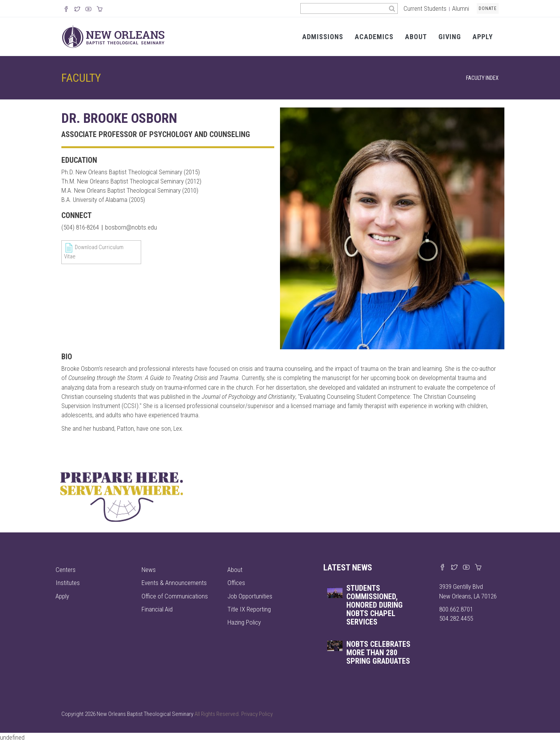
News (149, 570)
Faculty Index (482, 78)
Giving (450, 37)
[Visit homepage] (113, 36)
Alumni (461, 8)
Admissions (323, 37)
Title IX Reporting (249, 609)
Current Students (425, 8)
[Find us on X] (454, 568)
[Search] (392, 8)
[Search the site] (343, 8)
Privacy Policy (257, 714)
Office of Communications (175, 596)
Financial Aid (157, 609)
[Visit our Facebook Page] (66, 10)
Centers (66, 570)
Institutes (68, 583)
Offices (236, 583)
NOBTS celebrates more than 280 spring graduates (378, 653)
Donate (488, 8)
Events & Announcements (174, 583)
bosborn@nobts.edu (131, 227)
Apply (483, 37)
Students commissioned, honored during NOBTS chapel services (375, 605)
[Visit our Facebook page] (442, 568)
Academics (374, 37)
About (416, 37)
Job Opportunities (250, 596)
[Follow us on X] (77, 10)
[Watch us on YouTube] (88, 10)
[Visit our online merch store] (100, 10)
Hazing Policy (244, 622)
